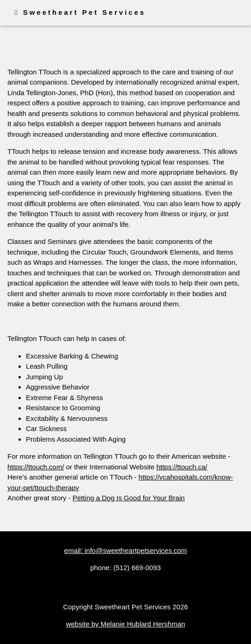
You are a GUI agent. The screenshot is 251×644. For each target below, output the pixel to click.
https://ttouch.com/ (36, 467)
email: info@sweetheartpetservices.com (125, 550)
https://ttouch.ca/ (182, 467)
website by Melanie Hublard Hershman (126, 624)
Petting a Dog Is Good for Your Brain (129, 498)
